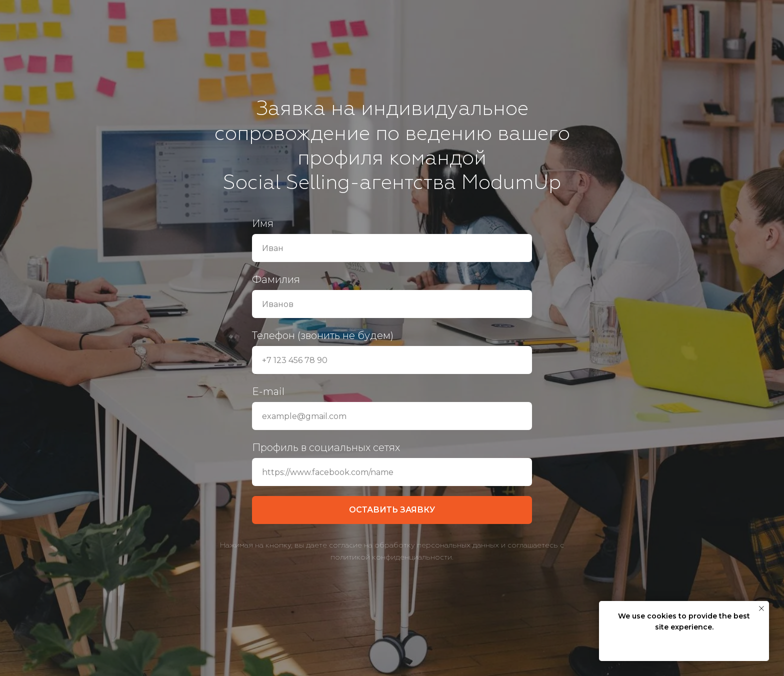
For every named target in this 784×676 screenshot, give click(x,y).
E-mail (268, 391)
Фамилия (276, 279)
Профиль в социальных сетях (326, 447)
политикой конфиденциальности (391, 557)
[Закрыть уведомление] (761, 608)
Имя (263, 223)
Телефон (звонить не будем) (323, 335)
